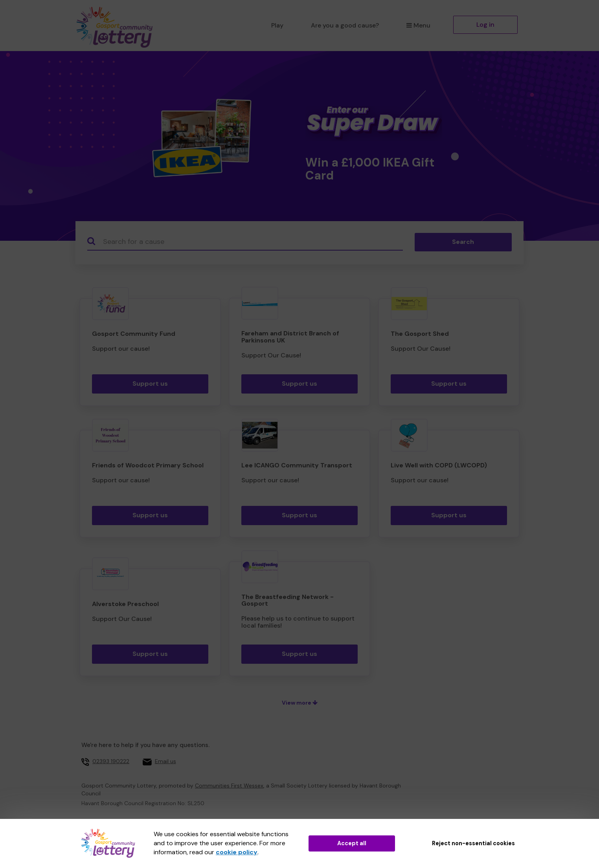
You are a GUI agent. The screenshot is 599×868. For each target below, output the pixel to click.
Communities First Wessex (229, 786)
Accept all (352, 843)
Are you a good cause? (345, 25)
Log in (485, 25)
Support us (150, 384)
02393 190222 (111, 761)
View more (300, 703)
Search (463, 242)
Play (277, 25)
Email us (165, 761)
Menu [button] (418, 25)
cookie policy (237, 852)
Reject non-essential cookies (473, 843)
